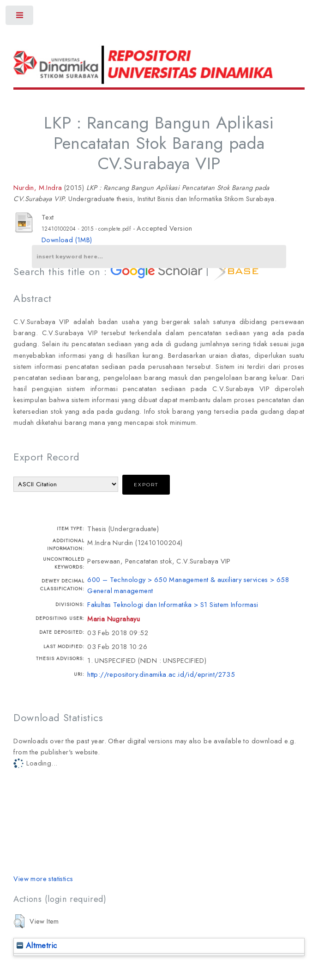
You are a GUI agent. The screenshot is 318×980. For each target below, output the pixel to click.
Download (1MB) (67, 240)
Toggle (20, 17)
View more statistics (43, 879)
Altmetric (37, 945)
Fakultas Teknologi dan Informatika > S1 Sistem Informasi (173, 604)
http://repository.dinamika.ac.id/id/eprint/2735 (161, 674)
